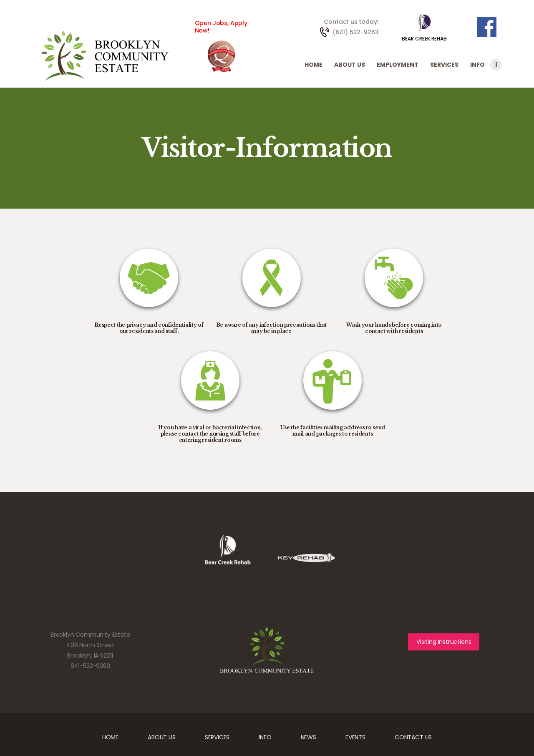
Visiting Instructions (444, 642)
